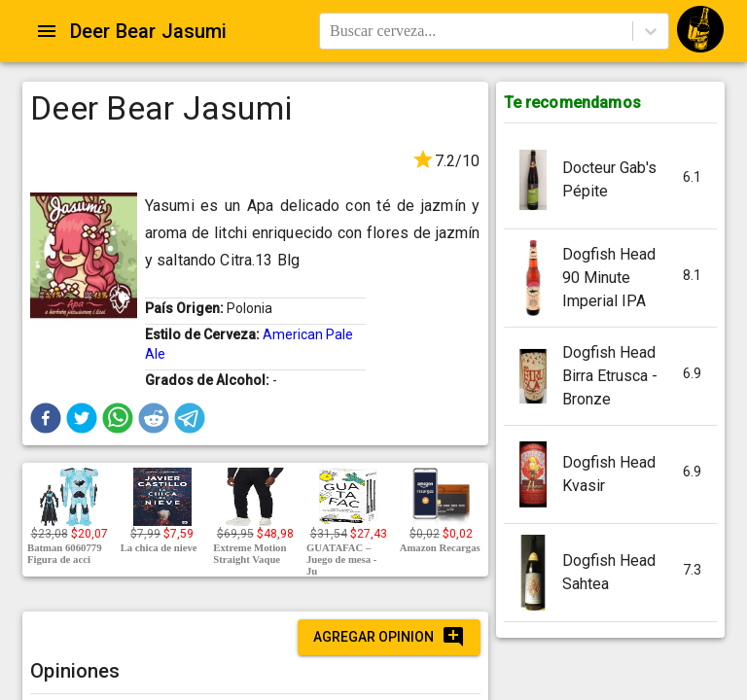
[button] (46, 418)
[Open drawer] (47, 31)
